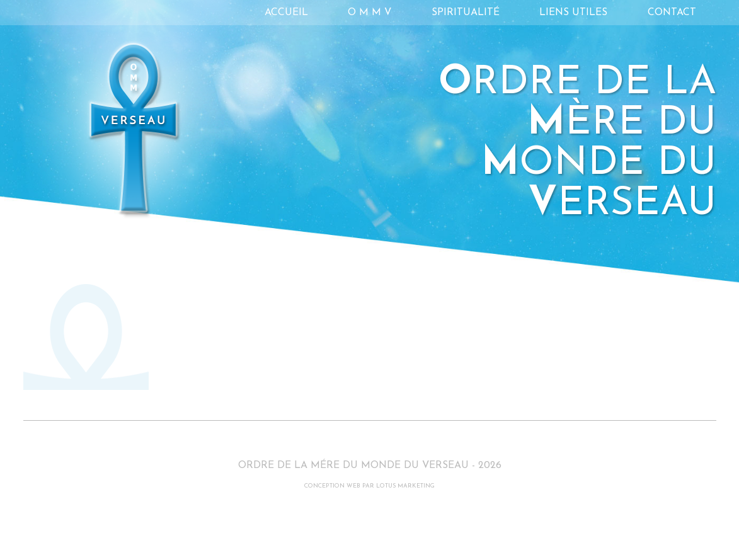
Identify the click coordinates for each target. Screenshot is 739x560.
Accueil (286, 13)
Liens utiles (573, 13)
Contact (672, 13)
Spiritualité (466, 13)
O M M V (369, 13)
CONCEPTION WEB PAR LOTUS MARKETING (369, 486)
